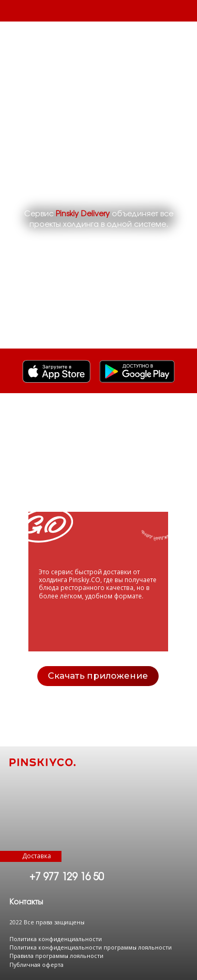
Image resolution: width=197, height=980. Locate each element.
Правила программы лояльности (56, 956)
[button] (26, 902)
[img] (137, 371)
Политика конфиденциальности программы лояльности (91, 947)
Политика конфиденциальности (56, 939)
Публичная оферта (37, 965)
